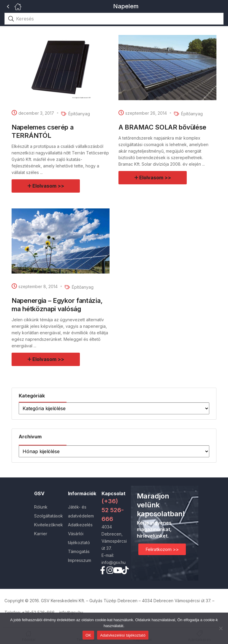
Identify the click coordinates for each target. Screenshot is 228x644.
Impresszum (80, 560)
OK (88, 635)
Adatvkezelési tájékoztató (123, 635)
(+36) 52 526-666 (113, 510)
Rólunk (41, 507)
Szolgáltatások (49, 516)
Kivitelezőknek (49, 525)
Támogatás (79, 551)
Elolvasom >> (49, 186)
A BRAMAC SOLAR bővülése (162, 127)
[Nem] (221, 628)
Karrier (41, 534)
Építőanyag (79, 114)
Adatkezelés (80, 525)
